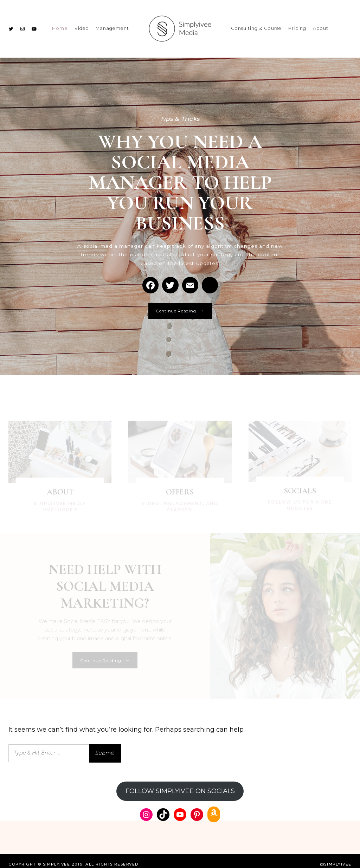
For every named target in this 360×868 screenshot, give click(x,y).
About (321, 25)
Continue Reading (180, 330)
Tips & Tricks (180, 112)
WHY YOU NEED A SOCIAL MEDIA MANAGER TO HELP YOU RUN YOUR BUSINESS (180, 188)
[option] (180, 223)
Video (82, 25)
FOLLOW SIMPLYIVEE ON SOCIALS (180, 784)
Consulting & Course (256, 25)
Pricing (297, 25)
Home (60, 25)
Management (112, 25)
